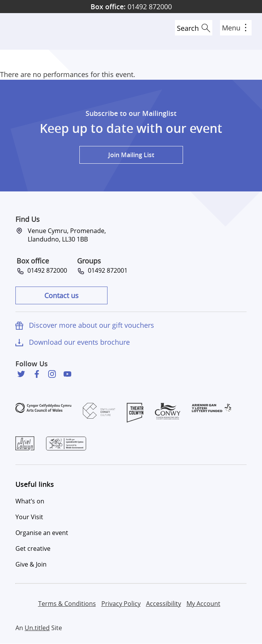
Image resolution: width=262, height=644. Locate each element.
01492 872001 (106, 270)
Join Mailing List (131, 155)
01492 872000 (131, 7)
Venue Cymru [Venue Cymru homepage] (34, 31)
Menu (234, 28)
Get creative (33, 548)
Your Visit (29, 517)
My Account (203, 604)
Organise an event (42, 533)
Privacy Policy (121, 604)
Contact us (61, 295)
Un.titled (37, 628)
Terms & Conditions (67, 604)
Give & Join (31, 564)
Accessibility (164, 604)
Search (188, 28)
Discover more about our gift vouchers (92, 325)
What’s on (30, 501)
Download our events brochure (79, 342)
